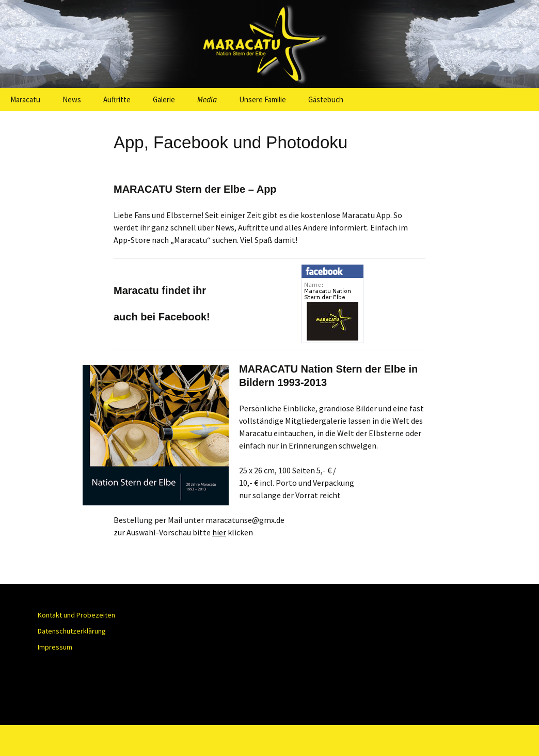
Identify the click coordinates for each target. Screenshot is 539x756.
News (72, 99)
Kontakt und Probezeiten (76, 615)
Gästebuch (326, 99)
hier (219, 532)
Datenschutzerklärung (72, 631)
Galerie (164, 99)
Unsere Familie (263, 99)
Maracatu (25, 99)
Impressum (55, 647)
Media (207, 99)
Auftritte (117, 99)
